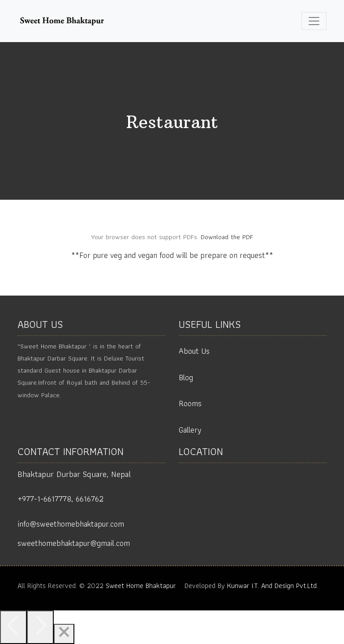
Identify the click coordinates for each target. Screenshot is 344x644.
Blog (186, 377)
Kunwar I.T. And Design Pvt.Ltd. (273, 586)
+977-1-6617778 (44, 499)
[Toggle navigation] (314, 21)
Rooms (190, 403)
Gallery (190, 430)
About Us (194, 351)
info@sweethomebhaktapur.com (71, 524)
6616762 (90, 499)
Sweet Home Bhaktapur (141, 586)
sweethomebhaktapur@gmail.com (74, 543)
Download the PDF (227, 237)
